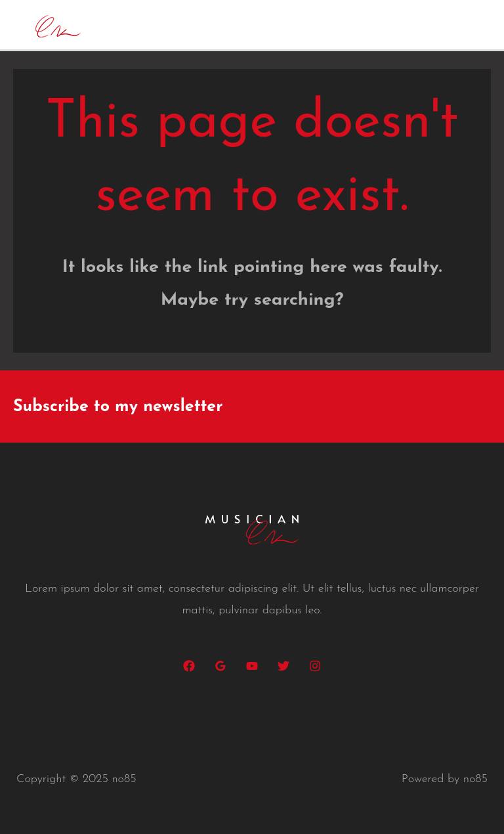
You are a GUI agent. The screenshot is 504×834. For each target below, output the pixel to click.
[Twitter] (283, 666)
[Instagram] (315, 666)
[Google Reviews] (220, 666)
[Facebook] (189, 666)
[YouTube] (252, 666)
